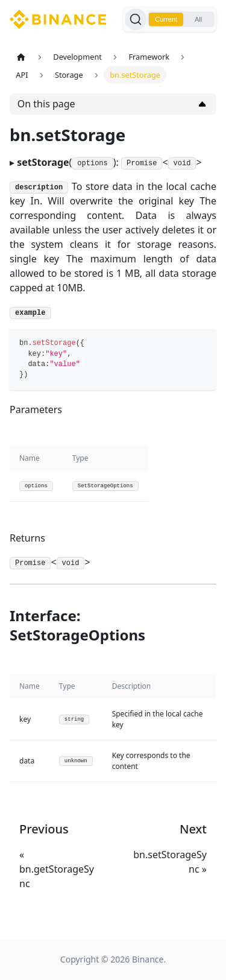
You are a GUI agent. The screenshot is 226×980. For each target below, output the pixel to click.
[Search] (136, 19)
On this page (46, 104)
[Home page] (21, 57)
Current (166, 19)
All (198, 19)
